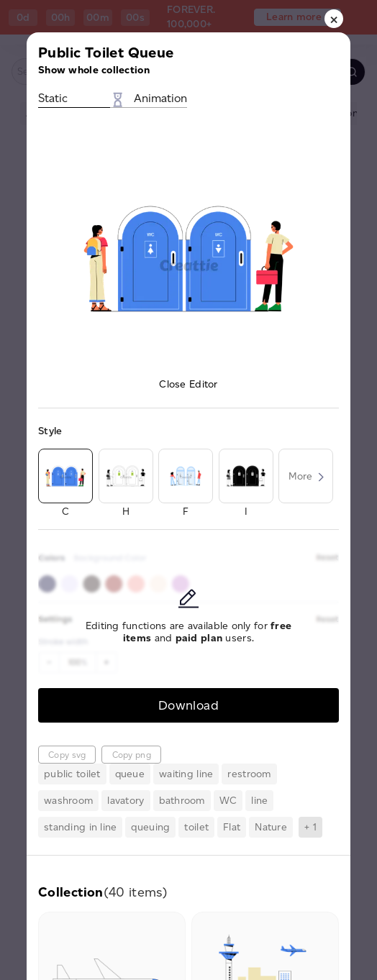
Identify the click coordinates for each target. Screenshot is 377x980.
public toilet (72, 774)
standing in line (80, 827)
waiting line (186, 774)
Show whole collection (94, 70)
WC (228, 801)
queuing (150, 827)
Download (188, 705)
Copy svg (67, 755)
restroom (249, 774)
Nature (271, 827)
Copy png (132, 755)
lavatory (126, 801)
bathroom (182, 801)
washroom (68, 801)
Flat (232, 827)
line (259, 801)
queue (130, 774)
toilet (196, 827)
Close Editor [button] (188, 384)
